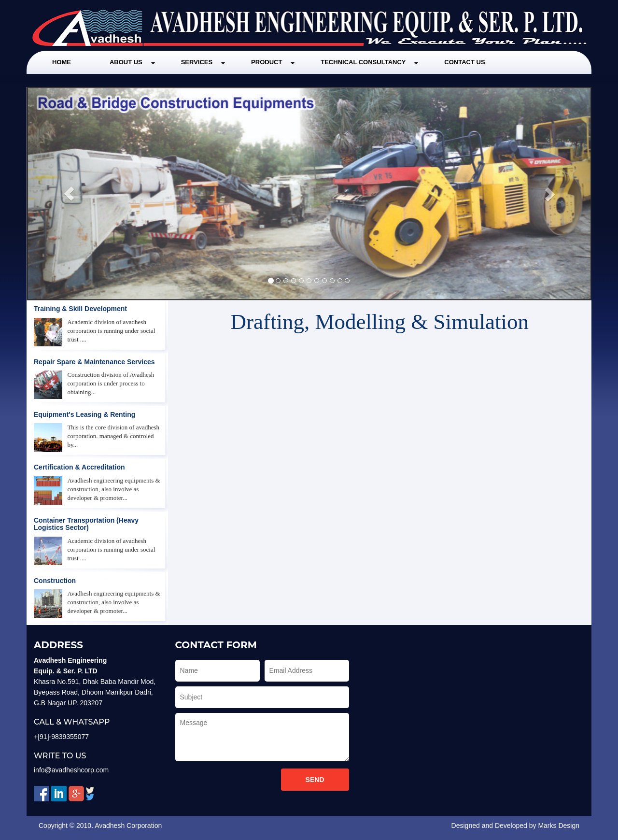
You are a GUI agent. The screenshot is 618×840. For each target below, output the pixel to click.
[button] (69, 194)
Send (315, 780)
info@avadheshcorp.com (71, 770)
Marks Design (559, 826)
